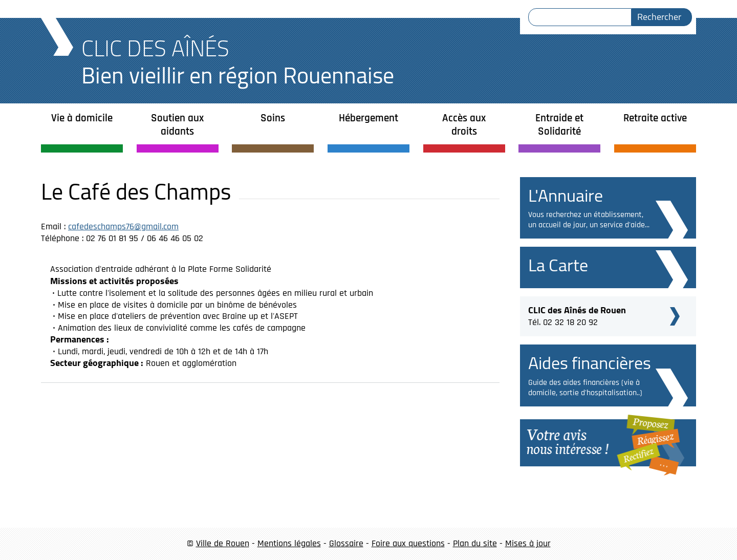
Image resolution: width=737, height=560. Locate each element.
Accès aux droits (464, 125)
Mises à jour (528, 543)
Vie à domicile (82, 118)
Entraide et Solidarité (559, 125)
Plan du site (475, 543)
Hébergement (368, 118)
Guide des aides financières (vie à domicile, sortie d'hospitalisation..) (585, 388)
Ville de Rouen (223, 543)
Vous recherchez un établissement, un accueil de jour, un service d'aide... (589, 220)
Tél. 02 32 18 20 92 (577, 315)
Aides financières (590, 363)
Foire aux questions (408, 543)
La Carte (558, 265)
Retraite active (655, 118)
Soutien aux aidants (177, 125)
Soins (273, 118)
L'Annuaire (566, 195)
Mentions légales (289, 543)
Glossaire (346, 543)
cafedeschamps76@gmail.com (123, 227)
